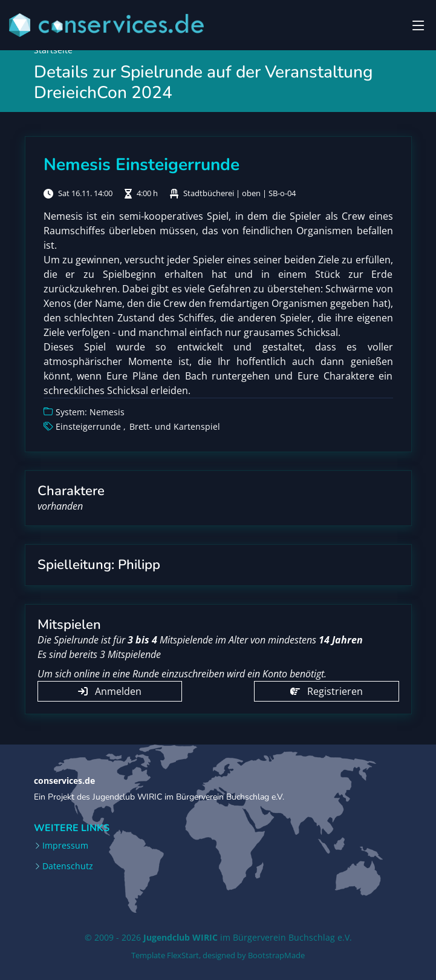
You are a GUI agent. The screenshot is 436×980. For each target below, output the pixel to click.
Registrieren (327, 691)
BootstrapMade (276, 955)
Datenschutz (68, 866)
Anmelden (110, 691)
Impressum (65, 846)
